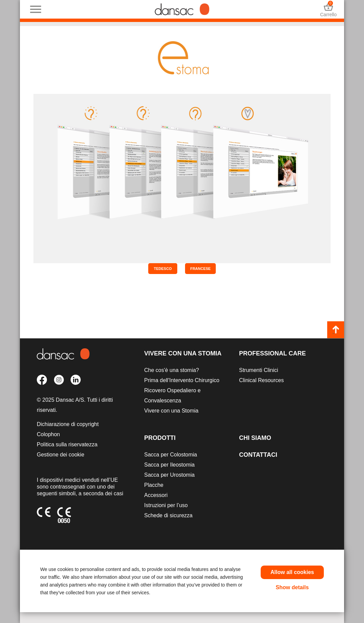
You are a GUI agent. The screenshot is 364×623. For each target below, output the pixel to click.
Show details (292, 587)
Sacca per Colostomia (171, 455)
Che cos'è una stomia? (172, 370)
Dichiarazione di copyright (68, 424)
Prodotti (160, 438)
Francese (200, 269)
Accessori (156, 495)
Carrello (328, 9)
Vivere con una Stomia (183, 353)
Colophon (48, 434)
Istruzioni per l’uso (166, 505)
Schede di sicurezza (168, 515)
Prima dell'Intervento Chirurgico (182, 380)
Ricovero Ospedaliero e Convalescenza (172, 395)
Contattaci (258, 455)
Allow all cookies (292, 572)
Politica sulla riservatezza (67, 444)
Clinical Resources (262, 380)
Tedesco (163, 269)
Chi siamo (255, 438)
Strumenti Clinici (259, 370)
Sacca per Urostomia (169, 475)
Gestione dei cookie (61, 455)
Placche (154, 485)
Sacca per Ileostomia (169, 465)
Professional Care (272, 353)
